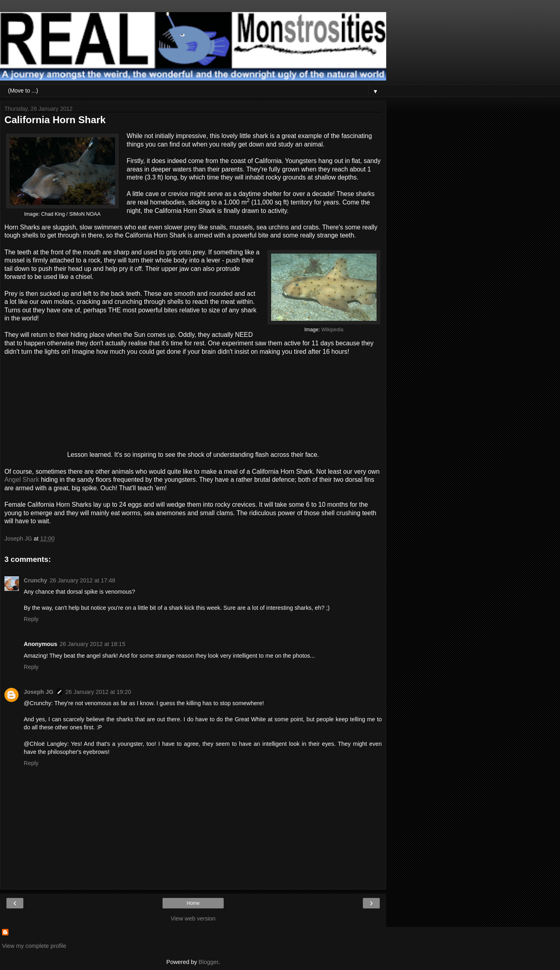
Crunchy (35, 580)
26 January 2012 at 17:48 (82, 580)
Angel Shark (22, 480)
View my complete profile (34, 946)
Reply (31, 619)
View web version (193, 918)
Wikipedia (332, 330)
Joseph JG (39, 692)
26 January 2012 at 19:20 (98, 692)
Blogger (209, 962)
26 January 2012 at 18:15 (92, 644)
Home (193, 903)
